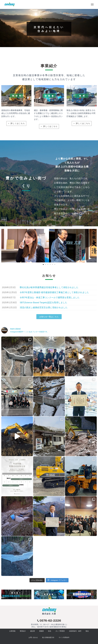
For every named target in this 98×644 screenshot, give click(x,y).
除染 (50, 631)
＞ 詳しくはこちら (16, 123)
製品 (87, 631)
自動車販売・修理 (75, 631)
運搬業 (41, 631)
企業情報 (12, 631)
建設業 (33, 631)
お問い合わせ (33, 637)
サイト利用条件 (64, 637)
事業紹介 (23, 631)
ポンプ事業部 (60, 631)
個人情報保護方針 (48, 637)
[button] (43, 264)
